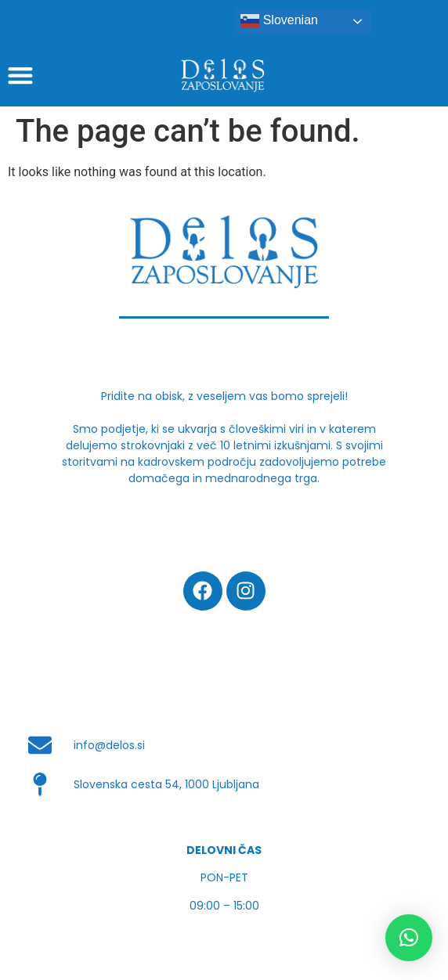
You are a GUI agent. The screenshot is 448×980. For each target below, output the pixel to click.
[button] (409, 938)
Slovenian (279, 21)
